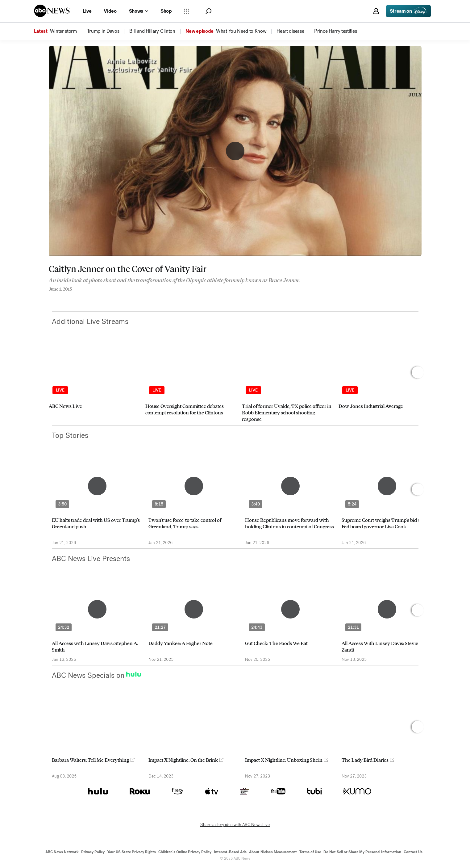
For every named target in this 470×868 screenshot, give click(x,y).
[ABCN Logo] (52, 11)
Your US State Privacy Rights (131, 852)
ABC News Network (62, 852)
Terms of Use (310, 852)
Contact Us (413, 852)
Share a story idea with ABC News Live (235, 825)
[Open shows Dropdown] (139, 11)
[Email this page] (75, 297)
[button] (208, 11)
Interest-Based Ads (230, 852)
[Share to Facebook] (50, 297)
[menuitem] (63, 31)
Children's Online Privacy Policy (185, 852)
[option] (94, 384)
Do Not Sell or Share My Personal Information (362, 852)
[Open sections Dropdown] (187, 11)
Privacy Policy (93, 852)
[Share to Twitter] (63, 297)
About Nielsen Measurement (273, 852)
